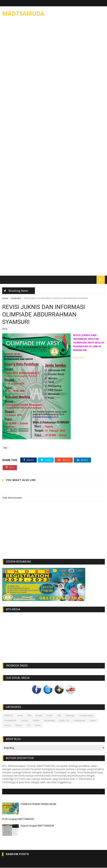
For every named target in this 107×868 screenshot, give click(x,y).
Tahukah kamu (86, 716)
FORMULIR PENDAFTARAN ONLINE (38, 804)
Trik (28, 726)
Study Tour (65, 721)
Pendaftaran (10, 721)
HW (59, 716)
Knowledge (49, 721)
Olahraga (70, 716)
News (20, 716)
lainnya (25, 721)
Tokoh (50, 716)
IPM (29, 716)
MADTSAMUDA (23, 14)
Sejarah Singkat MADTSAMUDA (37, 826)
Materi (93, 721)
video (38, 726)
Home (5, 298)
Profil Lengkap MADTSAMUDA (18, 819)
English (36, 721)
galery (8, 726)
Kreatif (39, 716)
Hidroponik (80, 721)
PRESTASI (9, 716)
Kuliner (19, 726)
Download (79, 358)
